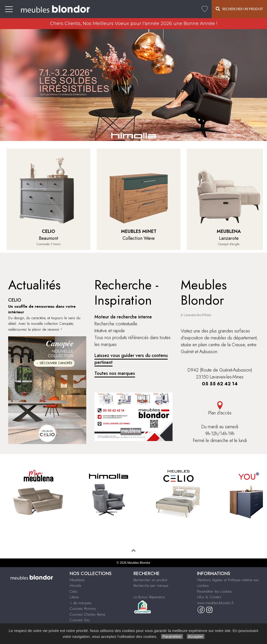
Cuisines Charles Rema (87, 614)
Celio (74, 591)
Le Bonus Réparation (149, 597)
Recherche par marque (151, 586)
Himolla (75, 586)
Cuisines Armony (83, 609)
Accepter (196, 636)
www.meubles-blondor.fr (216, 603)
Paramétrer (172, 636)
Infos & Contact (209, 597)
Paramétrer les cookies (215, 591)
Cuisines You (80, 620)
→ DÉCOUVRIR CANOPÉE (54, 363)
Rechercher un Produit (239, 9)
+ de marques (81, 603)
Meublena (77, 580)
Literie (74, 597)
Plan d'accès (220, 409)
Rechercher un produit (150, 580)
